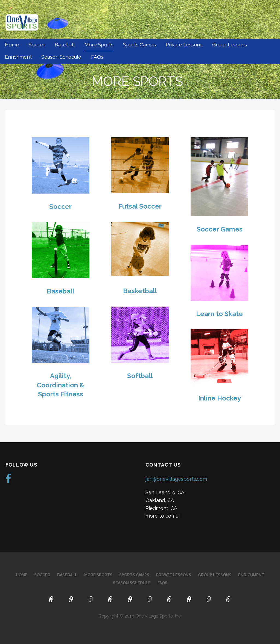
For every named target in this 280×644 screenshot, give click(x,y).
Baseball (65, 45)
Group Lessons (230, 45)
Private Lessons (184, 45)
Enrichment (18, 57)
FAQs (97, 57)
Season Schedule (61, 57)
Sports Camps (139, 45)
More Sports (99, 45)
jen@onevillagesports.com (176, 479)
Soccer (37, 45)
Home (12, 45)
